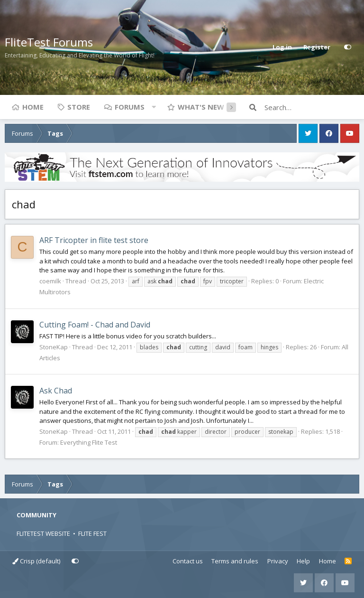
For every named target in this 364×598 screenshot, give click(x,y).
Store (79, 107)
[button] (154, 107)
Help (303, 561)
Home (33, 107)
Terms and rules (235, 561)
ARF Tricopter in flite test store (94, 240)
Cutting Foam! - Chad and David (95, 325)
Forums (130, 107)
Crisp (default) (36, 561)
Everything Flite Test (89, 442)
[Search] (312, 107)
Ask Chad (56, 391)
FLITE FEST (92, 533)
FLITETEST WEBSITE (43, 533)
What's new (201, 107)
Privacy (278, 561)
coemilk (50, 281)
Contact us (188, 561)
